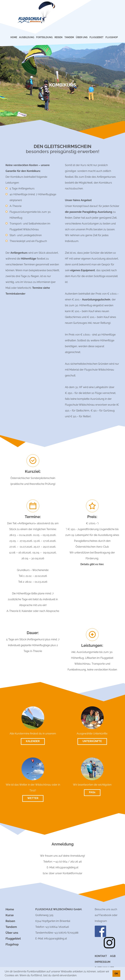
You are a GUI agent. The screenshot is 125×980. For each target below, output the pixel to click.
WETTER (33, 798)
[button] (78, 976)
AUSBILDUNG (27, 37)
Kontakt (101, 956)
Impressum (103, 962)
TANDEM (69, 37)
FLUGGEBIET (97, 37)
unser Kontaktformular (69, 873)
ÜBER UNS (82, 37)
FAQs (92, 792)
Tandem (11, 927)
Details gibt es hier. (92, 564)
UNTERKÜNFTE (92, 741)
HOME (14, 37)
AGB (113, 956)
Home (10, 909)
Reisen (10, 921)
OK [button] (116, 974)
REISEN (59, 37)
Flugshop (12, 944)
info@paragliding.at (67, 867)
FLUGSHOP (112, 37)
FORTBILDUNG (44, 37)
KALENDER (33, 741)
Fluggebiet (13, 939)
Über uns (12, 933)
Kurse (10, 915)
